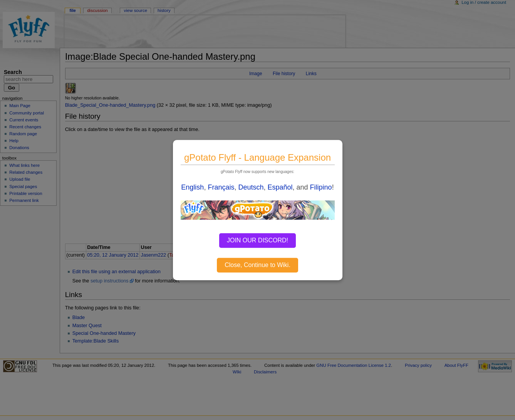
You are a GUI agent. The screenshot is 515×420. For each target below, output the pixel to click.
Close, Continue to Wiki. (257, 265)
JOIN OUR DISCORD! (257, 240)
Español (280, 187)
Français (221, 187)
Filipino (321, 187)
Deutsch (251, 187)
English (192, 187)
